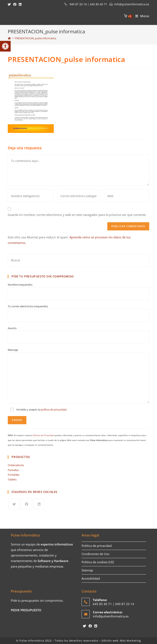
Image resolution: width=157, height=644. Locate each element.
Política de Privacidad (43, 435)
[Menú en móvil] (141, 16)
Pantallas (13, 470)
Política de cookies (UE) (98, 562)
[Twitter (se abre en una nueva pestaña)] (10, 4)
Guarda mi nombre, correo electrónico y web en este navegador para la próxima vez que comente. (77, 215)
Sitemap (87, 570)
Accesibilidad (91, 578)
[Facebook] (26, 504)
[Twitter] (14, 504)
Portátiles (14, 475)
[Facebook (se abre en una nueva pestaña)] (15, 4)
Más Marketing (130, 641)
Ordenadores (16, 465)
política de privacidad (54, 410)
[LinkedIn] (39, 504)
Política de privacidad (97, 546)
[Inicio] (9, 38)
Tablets (12, 479)
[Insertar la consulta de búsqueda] (78, 260)
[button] (5, 46)
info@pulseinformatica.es (132, 4)
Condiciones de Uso (95, 554)
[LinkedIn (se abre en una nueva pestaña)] (20, 4)
